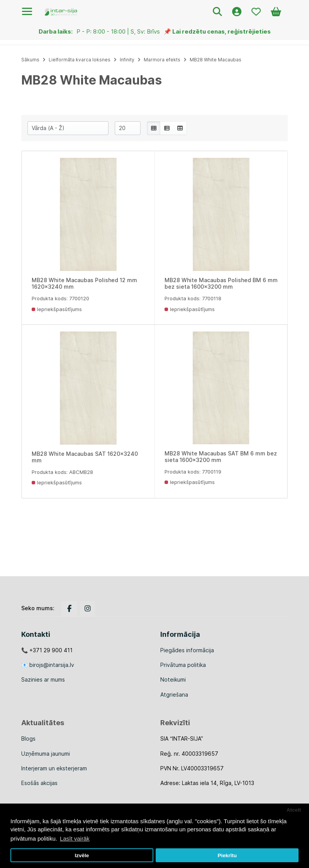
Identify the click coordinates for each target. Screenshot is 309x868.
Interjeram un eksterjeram (54, 768)
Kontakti (36, 634)
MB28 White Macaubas (216, 60)
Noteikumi (173, 679)
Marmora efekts (162, 60)
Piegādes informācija (187, 650)
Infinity (127, 60)
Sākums (30, 60)
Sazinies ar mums (43, 679)
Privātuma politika (183, 665)
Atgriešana (174, 695)
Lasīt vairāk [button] (75, 838)
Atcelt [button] (294, 810)
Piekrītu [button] (227, 855)
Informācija (180, 634)
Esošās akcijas (39, 783)
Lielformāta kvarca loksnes (80, 60)
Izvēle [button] (82, 855)
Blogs (28, 739)
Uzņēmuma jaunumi (46, 754)
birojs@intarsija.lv (52, 665)
